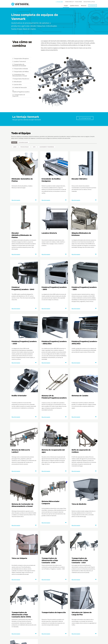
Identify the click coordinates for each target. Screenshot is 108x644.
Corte (34, 147)
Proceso (14, 142)
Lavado (15, 147)
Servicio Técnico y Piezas (89, 2)
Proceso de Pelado (25, 147)
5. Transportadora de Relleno (21, 72)
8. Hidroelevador (17, 82)
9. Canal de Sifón (17, 85)
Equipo (66, 6)
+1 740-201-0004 (59, 2)
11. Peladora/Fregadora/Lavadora (21, 91)
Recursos (84, 6)
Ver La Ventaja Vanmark (85, 118)
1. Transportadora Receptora (21, 58)
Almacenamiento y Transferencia (47, 147)
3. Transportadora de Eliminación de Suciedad (19, 65)
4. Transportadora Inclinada (20, 69)
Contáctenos (93, 6)
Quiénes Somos (74, 6)
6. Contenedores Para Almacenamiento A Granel (20, 75)
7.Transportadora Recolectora (21, 79)
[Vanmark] (18, 4)
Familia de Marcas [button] (69, 2)
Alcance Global (79, 2)
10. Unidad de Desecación (20, 87)
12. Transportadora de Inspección (19, 95)
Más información (16, 200)
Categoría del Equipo (23, 142)
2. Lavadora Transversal (19, 61)
